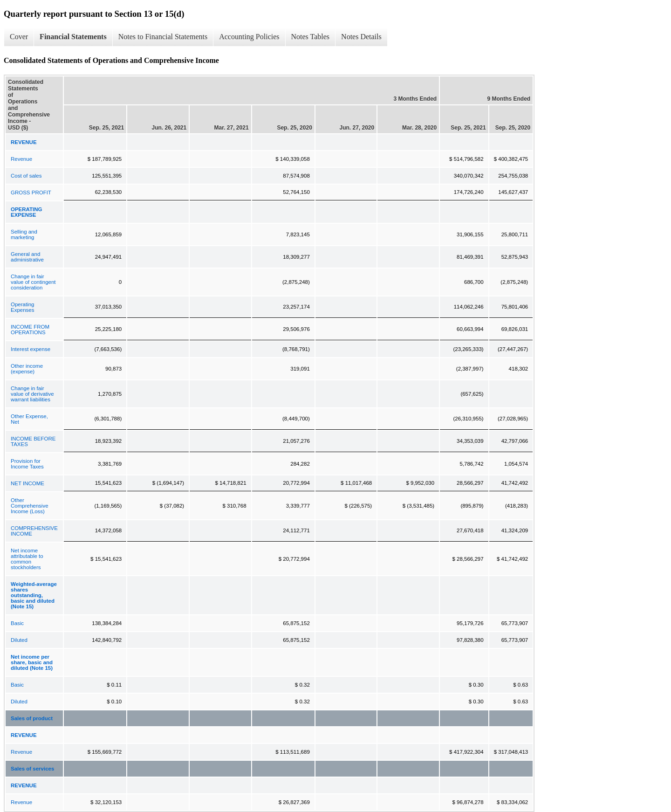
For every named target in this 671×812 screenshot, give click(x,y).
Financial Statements (73, 37)
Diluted (19, 640)
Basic (17, 623)
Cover (19, 37)
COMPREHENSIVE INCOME (34, 531)
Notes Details (361, 37)
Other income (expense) (27, 369)
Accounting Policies (249, 37)
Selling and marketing (24, 234)
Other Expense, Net (29, 419)
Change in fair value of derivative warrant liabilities (32, 394)
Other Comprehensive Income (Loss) (30, 506)
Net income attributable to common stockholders (27, 559)
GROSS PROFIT (31, 193)
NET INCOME (27, 483)
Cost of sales (26, 176)
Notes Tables (311, 37)
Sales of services (32, 769)
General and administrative (27, 257)
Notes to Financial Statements (163, 37)
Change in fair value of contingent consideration (33, 282)
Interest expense (31, 349)
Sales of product (32, 718)
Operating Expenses (23, 307)
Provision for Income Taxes (27, 464)
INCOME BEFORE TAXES (33, 441)
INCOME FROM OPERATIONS (30, 330)
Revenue (21, 159)
